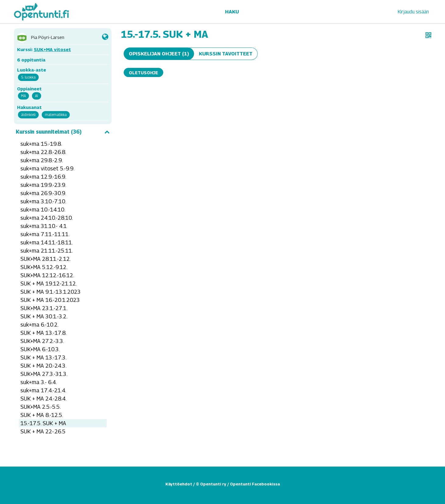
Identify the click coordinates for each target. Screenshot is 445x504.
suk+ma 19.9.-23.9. (43, 185)
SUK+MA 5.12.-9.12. (44, 267)
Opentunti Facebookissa (255, 484)
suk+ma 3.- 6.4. (39, 382)
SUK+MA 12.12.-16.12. (47, 275)
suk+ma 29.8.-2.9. (42, 160)
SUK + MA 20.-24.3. (43, 366)
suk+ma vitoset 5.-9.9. (47, 168)
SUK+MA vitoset (52, 49)
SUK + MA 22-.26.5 (43, 431)
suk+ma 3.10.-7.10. (43, 201)
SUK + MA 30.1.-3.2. (44, 316)
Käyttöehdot (179, 484)
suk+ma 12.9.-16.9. (43, 177)
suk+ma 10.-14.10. (43, 210)
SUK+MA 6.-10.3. (40, 349)
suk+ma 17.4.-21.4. (43, 390)
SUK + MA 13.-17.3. (43, 357)
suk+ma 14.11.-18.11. (47, 242)
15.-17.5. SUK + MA (43, 423)
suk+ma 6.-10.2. (39, 325)
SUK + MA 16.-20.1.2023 (50, 300)
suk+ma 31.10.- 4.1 (44, 226)
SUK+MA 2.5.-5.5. (41, 407)
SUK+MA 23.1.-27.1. (44, 308)
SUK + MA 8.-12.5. (42, 415)
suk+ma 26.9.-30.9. (43, 193)
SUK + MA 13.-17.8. (43, 333)
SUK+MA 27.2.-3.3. (42, 341)
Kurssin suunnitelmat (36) (63, 132)
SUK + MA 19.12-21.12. (49, 283)
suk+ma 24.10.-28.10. (47, 218)
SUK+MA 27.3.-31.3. (44, 374)
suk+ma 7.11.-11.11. (45, 234)
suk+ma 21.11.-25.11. (47, 251)
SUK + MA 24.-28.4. (43, 399)
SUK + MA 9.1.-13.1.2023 (51, 292)
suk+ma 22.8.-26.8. (43, 152)
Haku (232, 12)
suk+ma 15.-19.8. (41, 144)
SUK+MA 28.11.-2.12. (46, 259)
